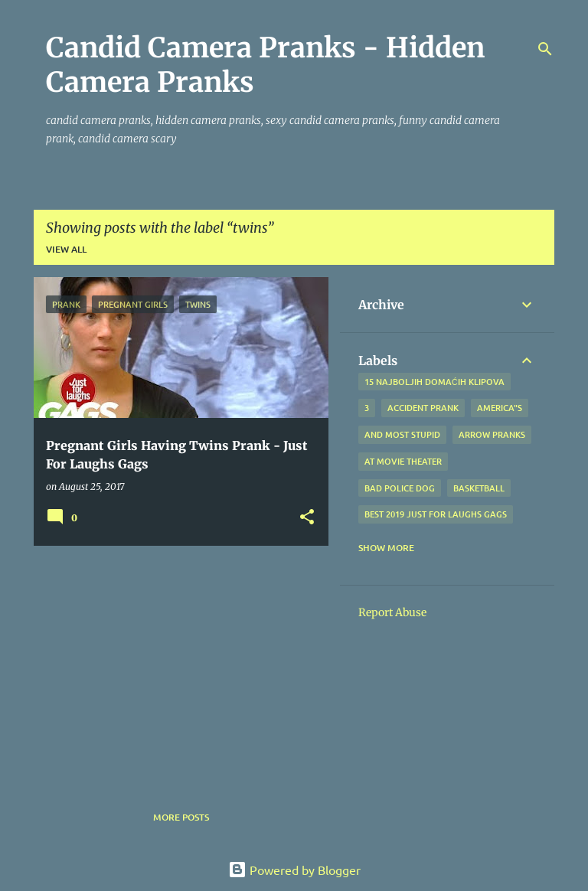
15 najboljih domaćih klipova (434, 382)
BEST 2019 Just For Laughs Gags (436, 514)
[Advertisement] (175, 664)
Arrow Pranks (492, 434)
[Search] (545, 49)
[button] (307, 518)
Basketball (479, 488)
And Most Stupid (402, 434)
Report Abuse (392, 612)
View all (66, 249)
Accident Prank (423, 408)
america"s (500, 408)
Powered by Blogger (294, 870)
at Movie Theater (403, 461)
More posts (181, 817)
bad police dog (400, 488)
